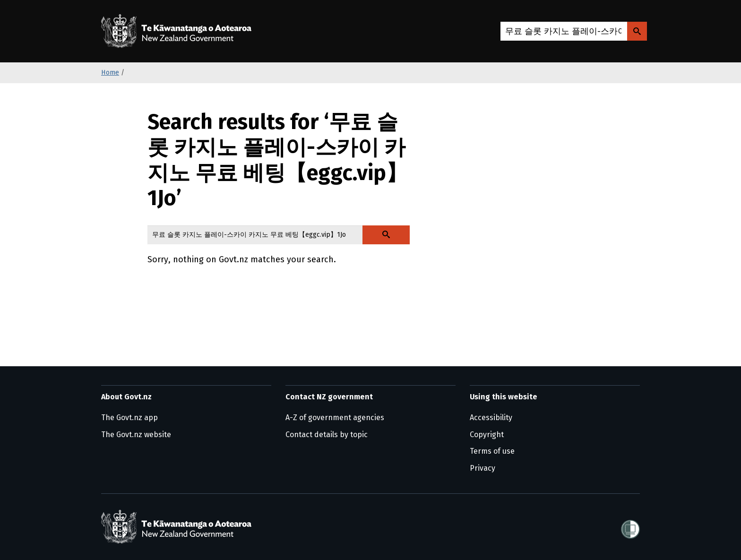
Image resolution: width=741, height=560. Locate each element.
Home (110, 73)
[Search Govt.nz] (637, 31)
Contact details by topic (327, 435)
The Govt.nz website (136, 435)
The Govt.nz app (129, 418)
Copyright (487, 435)
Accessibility (491, 418)
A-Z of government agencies (335, 418)
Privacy (483, 468)
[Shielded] (630, 526)
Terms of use (492, 451)
